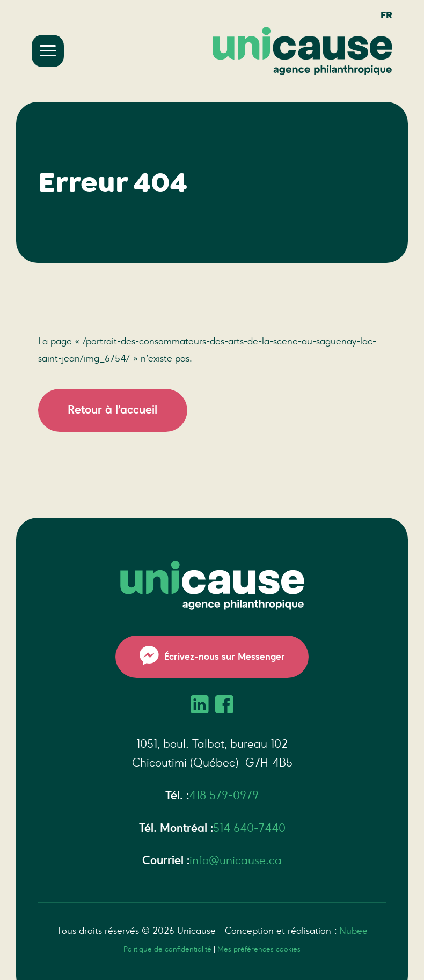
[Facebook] (224, 706)
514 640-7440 (249, 828)
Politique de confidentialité (167, 949)
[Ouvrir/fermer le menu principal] (48, 51)
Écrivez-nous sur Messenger (212, 657)
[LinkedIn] (200, 706)
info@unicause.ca (236, 860)
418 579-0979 (224, 795)
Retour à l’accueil (112, 410)
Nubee (353, 931)
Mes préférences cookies (259, 949)
